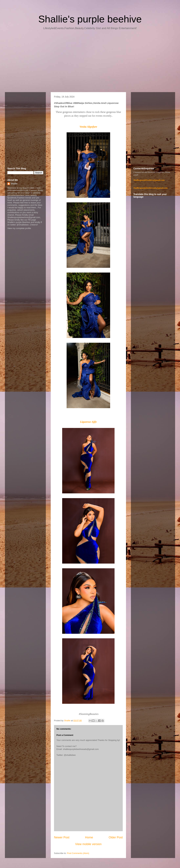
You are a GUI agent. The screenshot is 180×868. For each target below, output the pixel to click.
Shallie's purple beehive (90, 19)
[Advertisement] (90, 62)
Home (89, 837)
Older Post (116, 837)
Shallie (14, 184)
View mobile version (88, 844)
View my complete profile (19, 228)
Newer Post (62, 837)
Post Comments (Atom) (78, 853)
